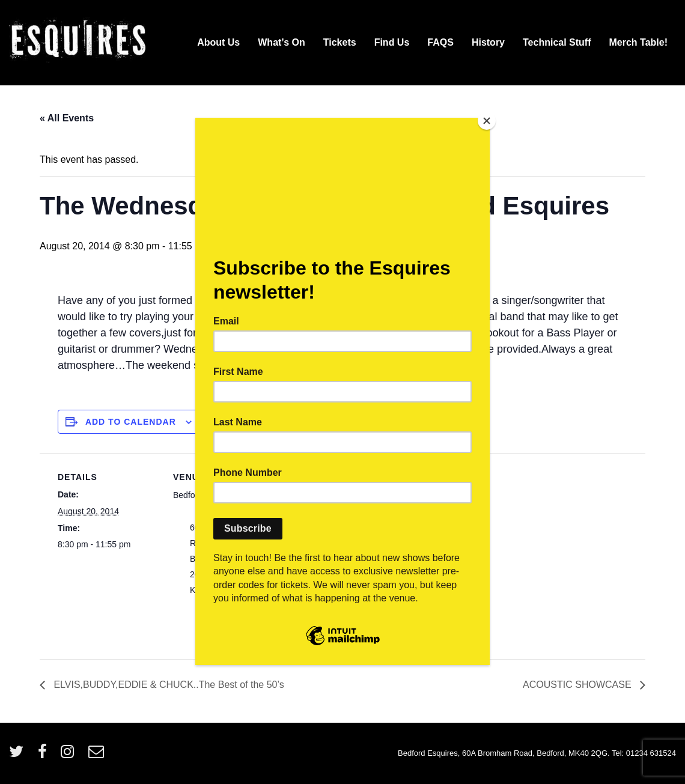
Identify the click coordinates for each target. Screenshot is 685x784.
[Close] (487, 121)
